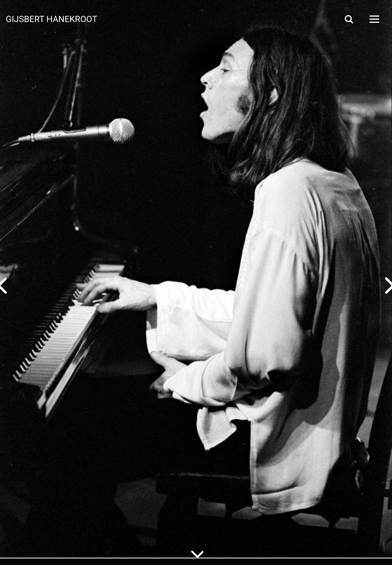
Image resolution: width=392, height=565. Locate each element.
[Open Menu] (374, 19)
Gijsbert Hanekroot (51, 19)
